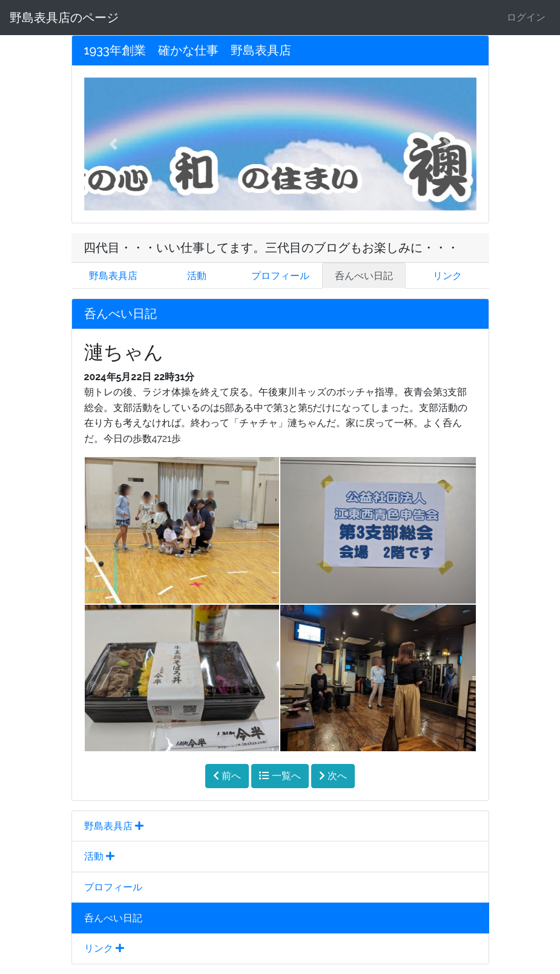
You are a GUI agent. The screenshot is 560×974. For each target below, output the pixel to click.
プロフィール (280, 276)
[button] (114, 144)
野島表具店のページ (64, 18)
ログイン (526, 17)
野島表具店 (113, 276)
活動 (197, 276)
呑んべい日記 (364, 276)
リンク (447, 276)
